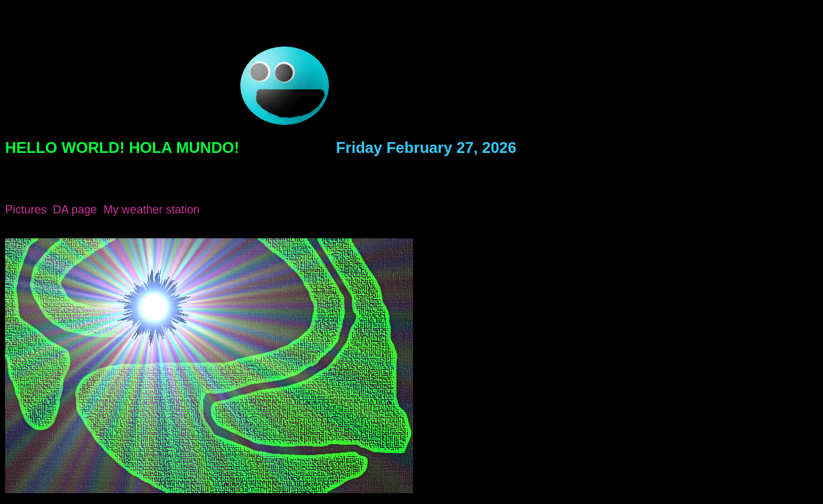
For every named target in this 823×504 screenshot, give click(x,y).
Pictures (26, 210)
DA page (75, 210)
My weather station (151, 210)
